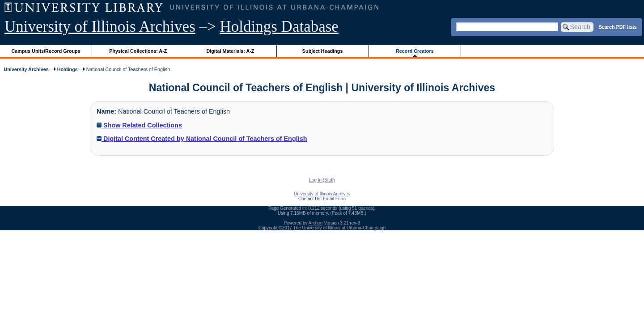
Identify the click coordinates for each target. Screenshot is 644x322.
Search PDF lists (618, 26)
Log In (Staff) (322, 180)
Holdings (68, 69)
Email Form (334, 199)
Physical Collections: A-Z (138, 51)
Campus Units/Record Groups (46, 51)
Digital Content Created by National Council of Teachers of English (202, 139)
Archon (316, 223)
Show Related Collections (139, 125)
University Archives (26, 69)
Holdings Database (279, 27)
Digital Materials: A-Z (230, 51)
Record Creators (415, 51)
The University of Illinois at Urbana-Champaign (340, 228)
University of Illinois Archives (100, 27)
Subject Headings (323, 51)
